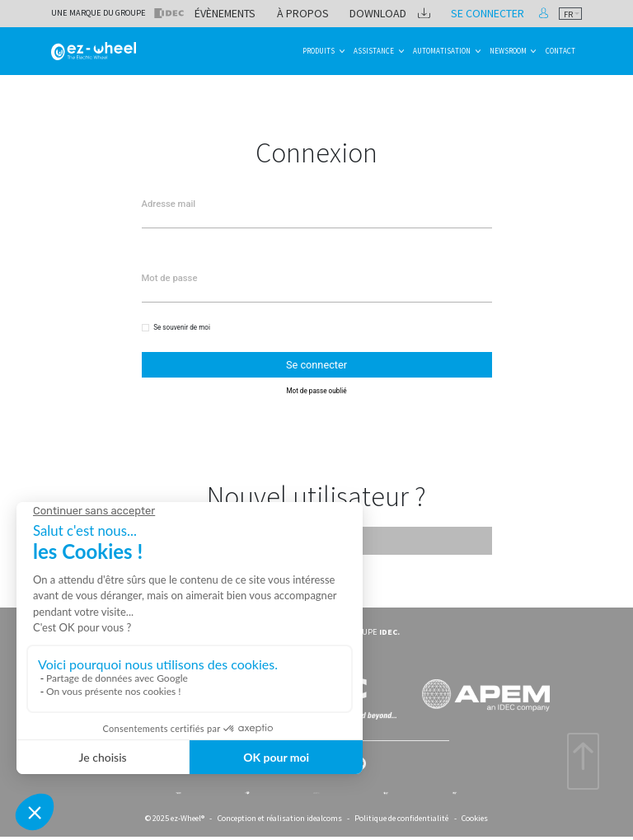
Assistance (374, 51)
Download (418, 13)
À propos (358, 13)
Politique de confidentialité (401, 815)
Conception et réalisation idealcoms (280, 815)
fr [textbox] (568, 14)
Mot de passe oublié (316, 384)
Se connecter (504, 13)
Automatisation (442, 51)
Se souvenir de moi (182, 326)
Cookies (475, 815)
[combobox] (570, 14)
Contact (560, 51)
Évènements (294, 13)
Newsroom (508, 51)
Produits (319, 51)
